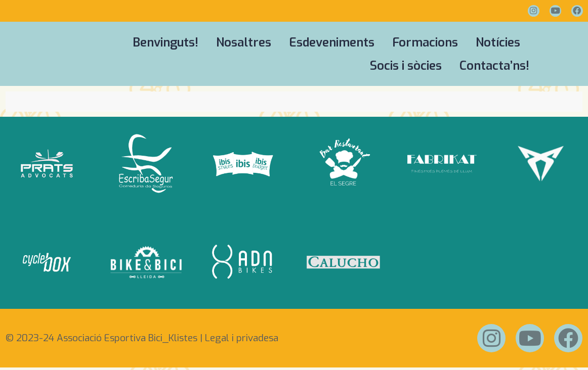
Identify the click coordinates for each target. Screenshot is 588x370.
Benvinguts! (165, 42)
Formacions (425, 42)
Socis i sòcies (406, 66)
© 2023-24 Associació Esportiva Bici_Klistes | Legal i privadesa (142, 339)
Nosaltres (244, 42)
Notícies (498, 42)
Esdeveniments (332, 42)
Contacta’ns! (494, 66)
